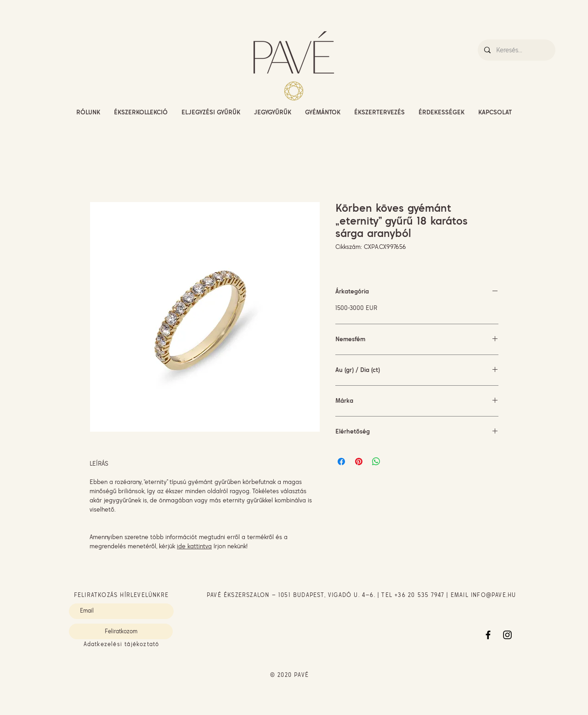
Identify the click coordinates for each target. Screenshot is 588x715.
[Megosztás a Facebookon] (341, 462)
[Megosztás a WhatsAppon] (376, 462)
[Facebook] (488, 635)
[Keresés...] (516, 50)
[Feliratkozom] (121, 631)
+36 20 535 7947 (419, 595)
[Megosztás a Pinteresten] (359, 462)
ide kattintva (194, 546)
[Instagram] (507, 635)
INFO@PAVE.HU (493, 595)
